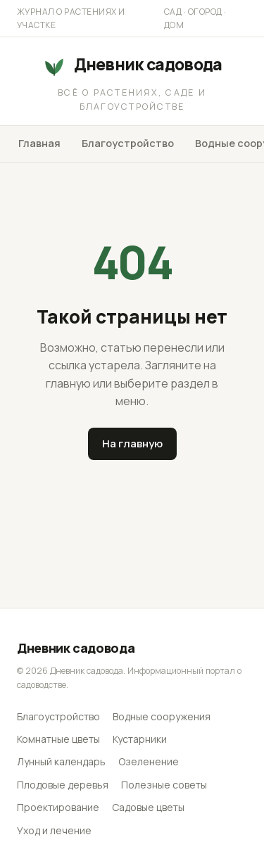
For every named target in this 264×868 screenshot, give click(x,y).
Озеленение (149, 761)
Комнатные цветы (58, 739)
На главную (132, 443)
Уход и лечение (54, 830)
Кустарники (140, 739)
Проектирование (58, 807)
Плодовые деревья (63, 785)
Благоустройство (128, 143)
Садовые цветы (148, 807)
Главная (39, 143)
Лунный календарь (61, 761)
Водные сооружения (162, 716)
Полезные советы (164, 785)
